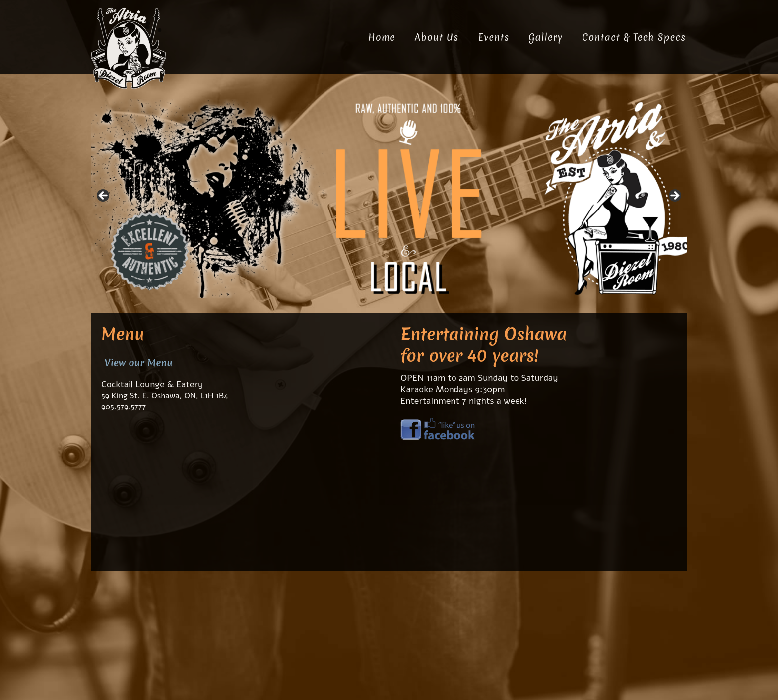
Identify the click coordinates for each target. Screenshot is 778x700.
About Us (437, 37)
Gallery (546, 37)
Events (493, 37)
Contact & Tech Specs (634, 37)
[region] (389, 199)
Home (382, 37)
